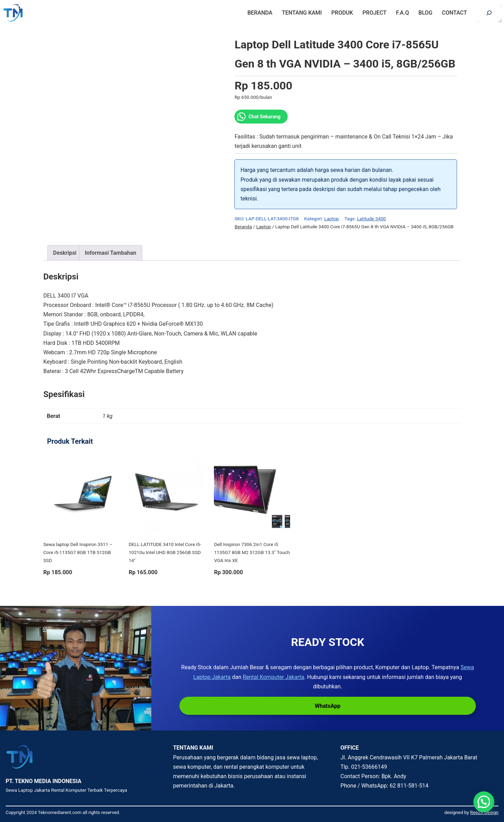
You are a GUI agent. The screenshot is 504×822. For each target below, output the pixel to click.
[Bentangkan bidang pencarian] (489, 13)
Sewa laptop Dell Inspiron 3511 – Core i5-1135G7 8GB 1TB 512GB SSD (78, 552)
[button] (484, 802)
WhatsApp (328, 706)
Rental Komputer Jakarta (274, 677)
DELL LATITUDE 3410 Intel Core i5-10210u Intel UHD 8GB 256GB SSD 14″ (165, 552)
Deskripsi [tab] (65, 253)
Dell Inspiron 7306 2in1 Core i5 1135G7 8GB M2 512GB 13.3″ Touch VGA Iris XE (252, 552)
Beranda (243, 227)
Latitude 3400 (371, 219)
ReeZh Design (484, 812)
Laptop (331, 219)
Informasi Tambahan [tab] (111, 253)
